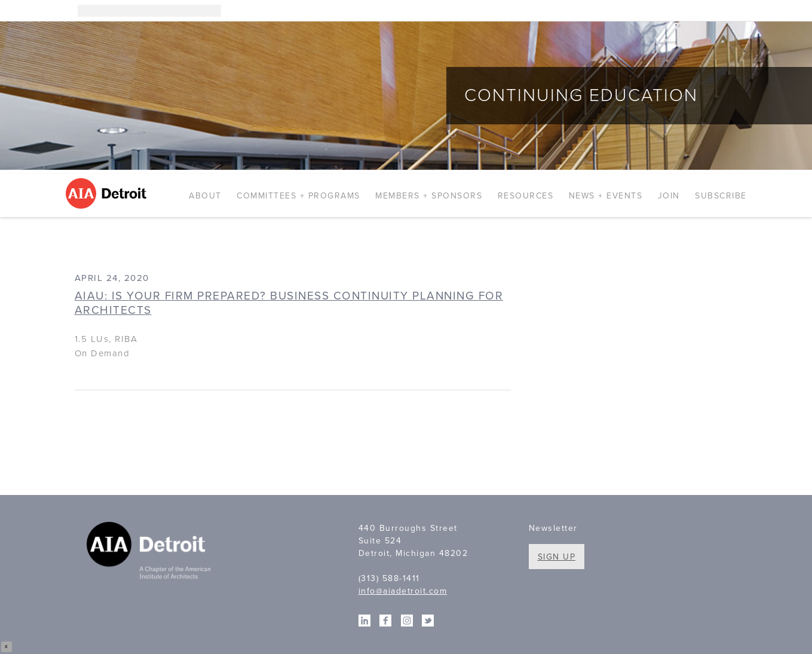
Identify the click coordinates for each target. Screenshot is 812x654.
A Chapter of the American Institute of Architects (151, 552)
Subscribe (721, 196)
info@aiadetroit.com (403, 591)
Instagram (687, 11)
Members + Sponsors (429, 196)
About (205, 196)
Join (669, 196)
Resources (526, 196)
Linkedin (705, 11)
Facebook (723, 11)
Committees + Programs (298, 196)
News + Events (606, 196)
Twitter (741, 11)
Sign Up (557, 557)
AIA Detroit (108, 193)
